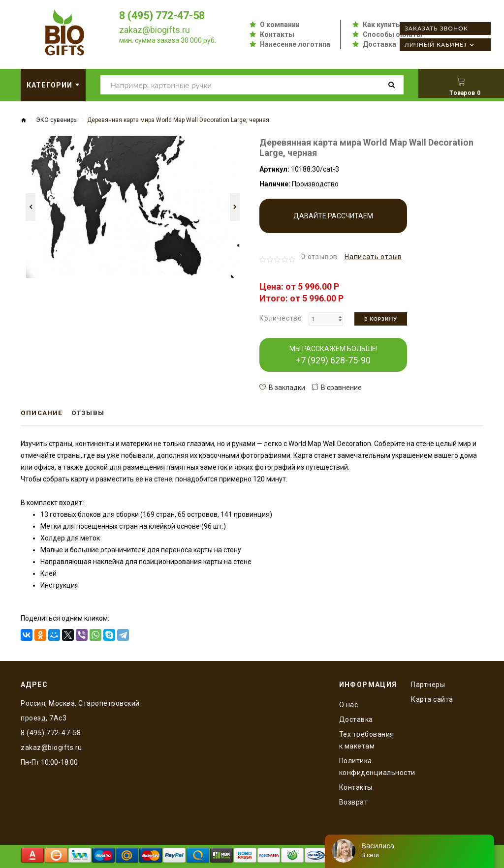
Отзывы (90, 413)
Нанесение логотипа (295, 44)
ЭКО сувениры (57, 120)
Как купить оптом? (395, 25)
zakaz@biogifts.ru (155, 30)
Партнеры (428, 684)
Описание (43, 413)
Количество (281, 318)
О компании (280, 25)
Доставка (379, 44)
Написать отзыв (373, 257)
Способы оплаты (393, 34)
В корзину (381, 319)
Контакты (277, 34)
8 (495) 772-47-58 (165, 15)
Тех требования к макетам (367, 740)
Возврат (354, 802)
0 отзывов (319, 257)
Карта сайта (432, 699)
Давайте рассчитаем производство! (333, 223)
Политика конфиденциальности (368, 766)
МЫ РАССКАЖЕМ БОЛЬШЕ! (333, 355)
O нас (349, 704)
